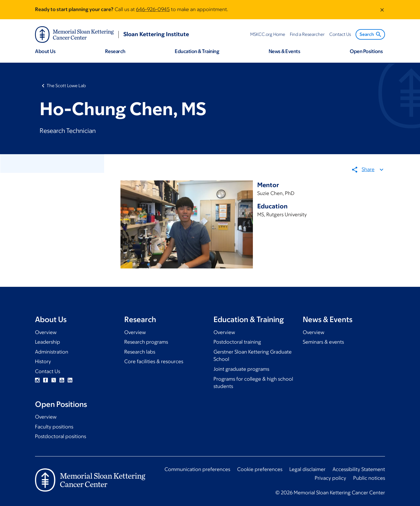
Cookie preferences (260, 469)
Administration (52, 352)
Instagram (37, 380)
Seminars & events (323, 342)
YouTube (62, 380)
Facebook (45, 380)
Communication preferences (197, 469)
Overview (46, 332)
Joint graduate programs (241, 369)
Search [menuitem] (371, 34)
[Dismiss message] (382, 10)
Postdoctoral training (237, 342)
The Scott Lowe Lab (66, 86)
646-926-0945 (153, 9)
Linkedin (70, 380)
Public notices (369, 478)
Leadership (48, 342)
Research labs (140, 352)
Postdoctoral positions (61, 436)
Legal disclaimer (307, 469)
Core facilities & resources (154, 361)
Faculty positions (54, 427)
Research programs (146, 342)
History (43, 361)
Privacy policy (330, 478)
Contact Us (48, 371)
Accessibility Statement (359, 469)
